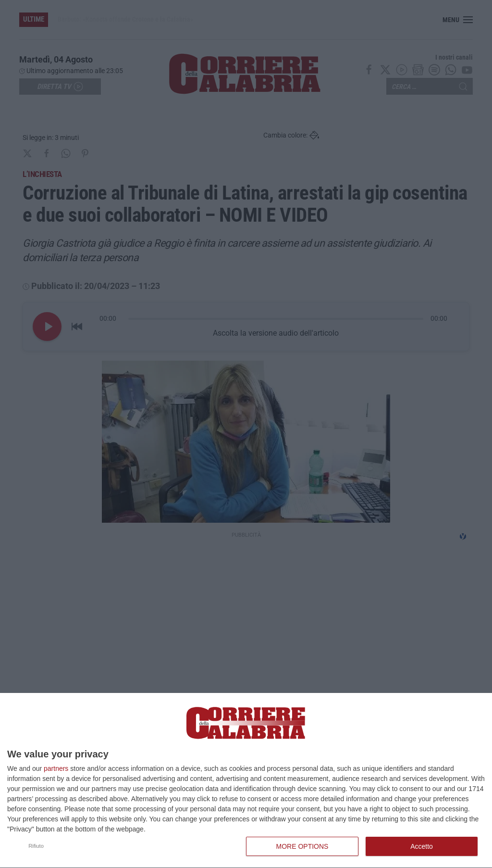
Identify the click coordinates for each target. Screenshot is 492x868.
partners (56, 768)
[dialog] (246, 781)
